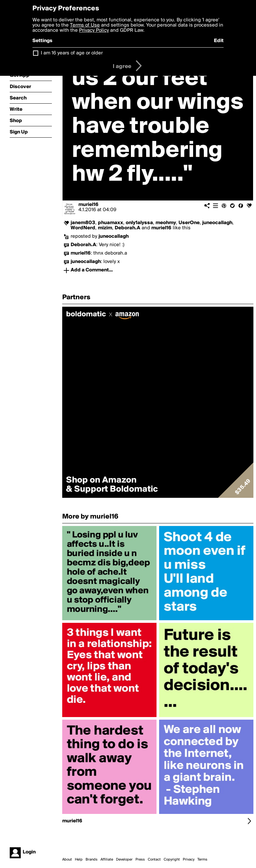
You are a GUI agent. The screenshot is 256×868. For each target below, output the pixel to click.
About (67, 860)
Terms (202, 860)
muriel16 (88, 205)
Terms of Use (85, 25)
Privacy (189, 860)
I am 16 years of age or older (72, 53)
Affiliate (107, 860)
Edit (219, 41)
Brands (92, 860)
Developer (124, 860)
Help (79, 860)
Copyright (172, 860)
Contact (154, 860)
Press (140, 860)
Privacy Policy (94, 30)
